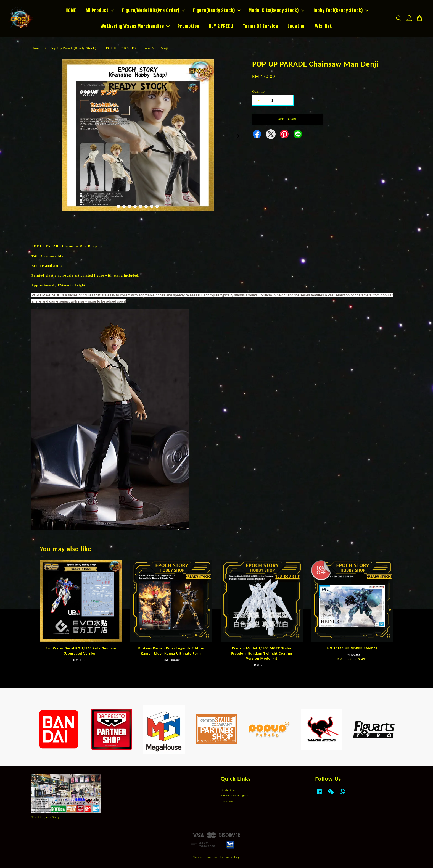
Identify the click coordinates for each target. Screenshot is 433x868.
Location (297, 26)
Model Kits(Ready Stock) (276, 10)
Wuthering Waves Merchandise (135, 26)
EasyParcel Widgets (234, 795)
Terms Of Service (260, 26)
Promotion (188, 26)
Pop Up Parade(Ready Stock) (73, 48)
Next (236, 136)
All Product (100, 10)
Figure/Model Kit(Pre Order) (154, 10)
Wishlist (324, 26)
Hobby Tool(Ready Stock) (340, 10)
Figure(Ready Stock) (217, 10)
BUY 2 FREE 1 (221, 26)
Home (36, 48)
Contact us (228, 790)
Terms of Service (205, 857)
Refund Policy (230, 857)
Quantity (259, 91)
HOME (71, 10)
